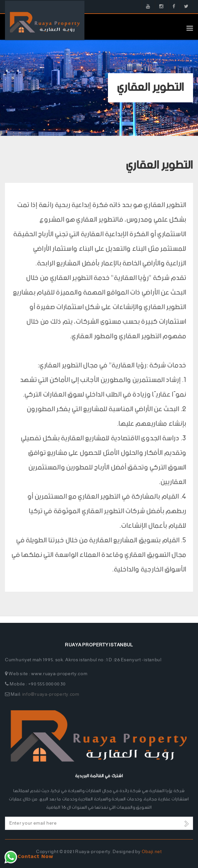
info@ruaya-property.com (51, 695)
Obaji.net (152, 852)
